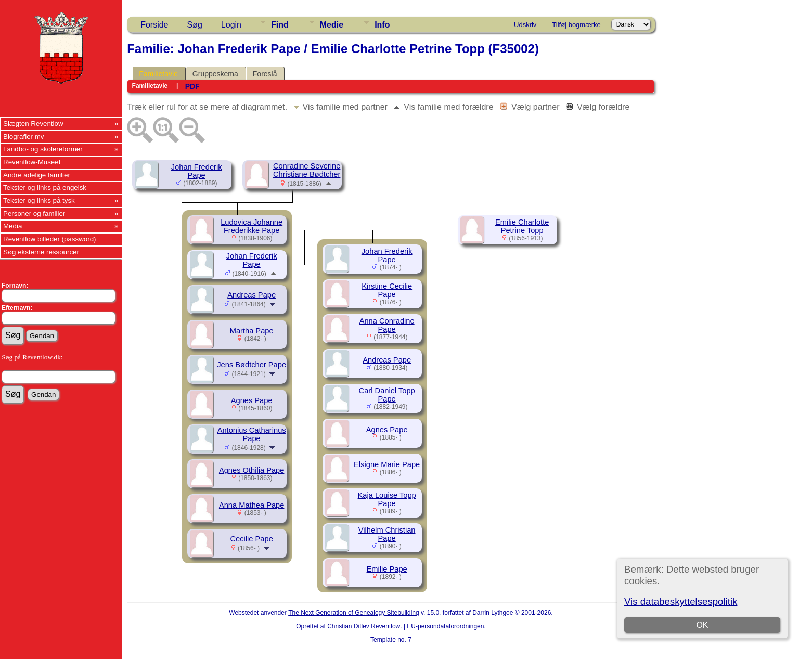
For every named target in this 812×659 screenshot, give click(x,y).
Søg (195, 25)
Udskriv (525, 25)
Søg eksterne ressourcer (41, 252)
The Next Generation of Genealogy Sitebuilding (354, 613)
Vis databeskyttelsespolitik (681, 602)
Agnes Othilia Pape (252, 470)
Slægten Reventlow (33, 124)
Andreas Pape (252, 295)
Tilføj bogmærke (576, 25)
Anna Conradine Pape (387, 325)
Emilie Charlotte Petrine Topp (522, 226)
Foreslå (265, 74)
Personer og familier (34, 214)
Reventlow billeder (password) (50, 239)
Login (231, 25)
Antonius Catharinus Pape (252, 434)
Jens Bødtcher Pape (252, 365)
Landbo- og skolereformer (43, 149)
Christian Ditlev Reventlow (364, 626)
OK (703, 625)
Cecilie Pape (252, 539)
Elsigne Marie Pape (387, 464)
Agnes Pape (252, 400)
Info (382, 25)
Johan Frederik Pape (197, 171)
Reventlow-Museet (32, 162)
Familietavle (158, 74)
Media (12, 226)
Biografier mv (24, 137)
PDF (192, 86)
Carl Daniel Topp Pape (387, 395)
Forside (154, 25)
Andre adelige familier (37, 175)
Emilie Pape (387, 569)
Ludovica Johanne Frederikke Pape (252, 226)
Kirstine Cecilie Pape (387, 290)
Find (280, 25)
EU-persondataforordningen (445, 626)
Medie (332, 25)
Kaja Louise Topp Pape (387, 499)
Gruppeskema (215, 74)
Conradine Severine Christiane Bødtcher (307, 170)
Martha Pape (252, 331)
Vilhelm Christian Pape (387, 534)
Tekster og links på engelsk (45, 188)
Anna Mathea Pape (252, 505)
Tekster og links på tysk (39, 201)
